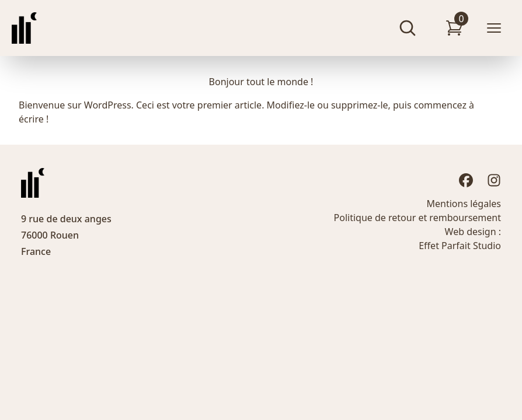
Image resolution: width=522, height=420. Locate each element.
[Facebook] (466, 180)
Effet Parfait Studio (460, 246)
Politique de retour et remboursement (417, 218)
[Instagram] (494, 180)
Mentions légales (464, 204)
